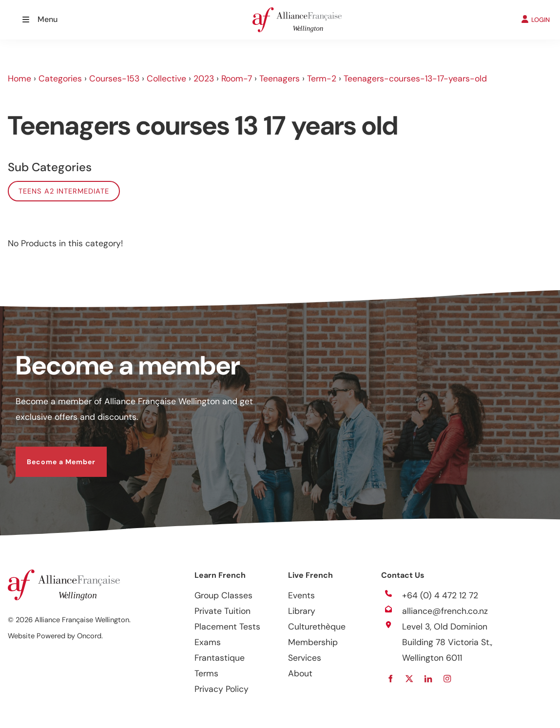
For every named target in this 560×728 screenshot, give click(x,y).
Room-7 (237, 79)
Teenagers (280, 79)
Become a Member (50, 454)
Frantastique (220, 658)
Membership (313, 642)
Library (302, 611)
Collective (166, 79)
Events (301, 595)
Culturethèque (317, 627)
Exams (208, 642)
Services (305, 658)
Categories (60, 79)
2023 (204, 79)
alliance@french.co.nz (445, 611)
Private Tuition (222, 611)
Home (19, 79)
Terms (206, 673)
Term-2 (322, 79)
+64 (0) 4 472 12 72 (440, 595)
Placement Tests (227, 627)
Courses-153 (114, 79)
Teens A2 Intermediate (64, 191)
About (300, 673)
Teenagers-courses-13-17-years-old (415, 79)
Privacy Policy (222, 689)
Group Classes (223, 595)
